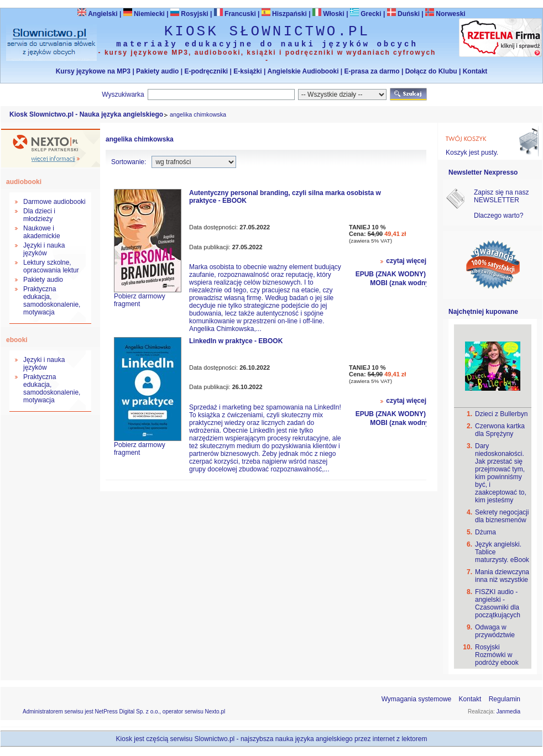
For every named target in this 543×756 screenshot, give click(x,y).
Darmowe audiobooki (54, 202)
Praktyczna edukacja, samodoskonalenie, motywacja (52, 301)
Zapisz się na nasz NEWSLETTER (501, 196)
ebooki (17, 340)
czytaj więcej (406, 261)
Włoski (328, 14)
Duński (403, 14)
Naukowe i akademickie (42, 232)
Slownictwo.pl (215, 739)
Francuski (235, 14)
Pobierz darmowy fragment (140, 300)
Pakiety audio (157, 71)
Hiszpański (284, 14)
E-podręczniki (206, 71)
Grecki (366, 14)
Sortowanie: (129, 162)
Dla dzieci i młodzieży (39, 215)
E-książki (247, 71)
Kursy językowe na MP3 (93, 71)
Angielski (97, 14)
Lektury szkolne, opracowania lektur (51, 266)
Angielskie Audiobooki (303, 71)
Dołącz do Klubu (431, 71)
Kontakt (475, 71)
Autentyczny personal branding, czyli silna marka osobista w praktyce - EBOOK (285, 197)
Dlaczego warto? (498, 216)
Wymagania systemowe (417, 699)
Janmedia (508, 712)
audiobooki (24, 182)
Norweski (450, 14)
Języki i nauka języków (44, 249)
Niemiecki (144, 14)
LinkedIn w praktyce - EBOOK (236, 341)
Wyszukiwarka (123, 95)
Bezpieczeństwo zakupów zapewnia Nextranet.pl (498, 9)
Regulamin (505, 699)
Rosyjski (189, 14)
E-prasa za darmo (372, 71)
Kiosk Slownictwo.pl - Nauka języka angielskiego (86, 114)
